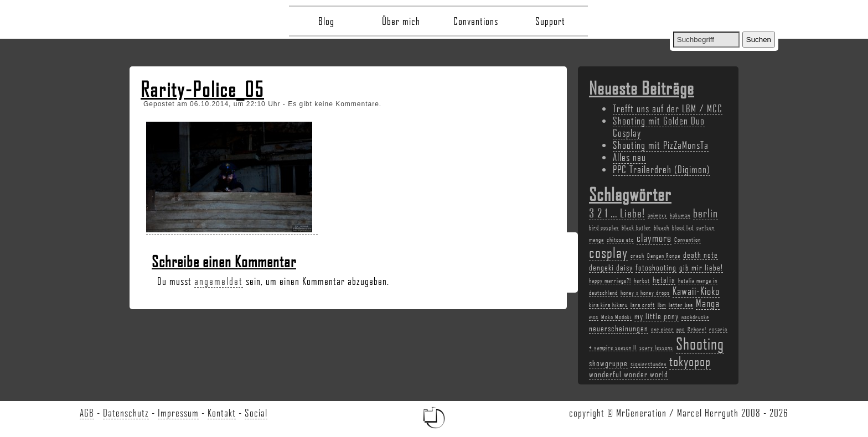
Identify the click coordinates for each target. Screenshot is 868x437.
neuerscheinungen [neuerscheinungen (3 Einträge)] (619, 328)
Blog (326, 21)
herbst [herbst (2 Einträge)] (642, 280)
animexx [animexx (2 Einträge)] (657, 215)
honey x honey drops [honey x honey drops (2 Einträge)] (645, 293)
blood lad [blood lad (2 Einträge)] (683, 227)
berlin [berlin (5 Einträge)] (706, 213)
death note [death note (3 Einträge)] (701, 254)
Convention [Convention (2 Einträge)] (688, 240)
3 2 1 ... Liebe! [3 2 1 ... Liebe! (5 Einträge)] (617, 213)
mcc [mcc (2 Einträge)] (594, 317)
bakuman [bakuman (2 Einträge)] (680, 215)
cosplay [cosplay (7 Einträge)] (608, 252)
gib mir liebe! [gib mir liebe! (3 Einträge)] (701, 267)
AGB (87, 413)
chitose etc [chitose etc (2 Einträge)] (620, 240)
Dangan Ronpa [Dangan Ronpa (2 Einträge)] (664, 256)
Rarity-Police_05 (202, 89)
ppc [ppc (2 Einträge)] (681, 329)
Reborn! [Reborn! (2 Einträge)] (697, 329)
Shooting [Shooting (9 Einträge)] (700, 343)
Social (256, 413)
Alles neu (629, 157)
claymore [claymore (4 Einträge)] (654, 238)
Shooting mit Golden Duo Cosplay (659, 127)
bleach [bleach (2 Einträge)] (662, 227)
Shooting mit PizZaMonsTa (661, 145)
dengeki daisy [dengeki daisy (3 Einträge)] (611, 267)
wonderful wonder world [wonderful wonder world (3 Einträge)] (629, 374)
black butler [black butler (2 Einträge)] (636, 227)
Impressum (178, 413)
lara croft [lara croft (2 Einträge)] (643, 305)
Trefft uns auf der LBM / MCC (668, 108)
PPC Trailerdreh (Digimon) (662, 169)
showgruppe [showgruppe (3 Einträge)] (608, 363)
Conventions (476, 21)
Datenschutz (126, 413)
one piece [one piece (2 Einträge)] (662, 329)
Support (550, 21)
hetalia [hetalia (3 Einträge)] (664, 279)
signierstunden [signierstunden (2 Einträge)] (649, 364)
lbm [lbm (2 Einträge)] (662, 305)
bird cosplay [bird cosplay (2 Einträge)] (604, 227)
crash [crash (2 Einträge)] (637, 256)
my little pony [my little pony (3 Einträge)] (657, 316)
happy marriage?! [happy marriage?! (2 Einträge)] (610, 280)
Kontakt (222, 413)
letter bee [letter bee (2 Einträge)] (681, 305)
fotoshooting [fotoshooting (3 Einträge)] (656, 267)
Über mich (401, 21)
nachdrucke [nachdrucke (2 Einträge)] (695, 317)
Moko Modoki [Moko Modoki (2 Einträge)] (616, 317)
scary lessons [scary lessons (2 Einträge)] (656, 347)
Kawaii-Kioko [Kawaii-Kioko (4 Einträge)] (696, 291)
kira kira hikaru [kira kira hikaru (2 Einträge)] (608, 305)
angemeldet (219, 281)
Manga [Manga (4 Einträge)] (708, 303)
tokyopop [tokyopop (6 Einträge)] (690, 361)
